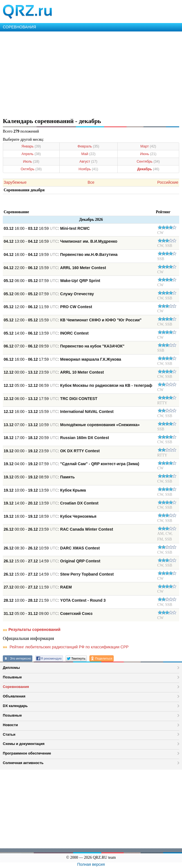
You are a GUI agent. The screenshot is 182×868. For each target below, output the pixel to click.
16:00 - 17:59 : (62, 359)
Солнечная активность (23, 763)
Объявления (14, 696)
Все (91, 182)
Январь (31, 146)
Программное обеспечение (27, 753)
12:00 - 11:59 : (48, 307)
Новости (10, 725)
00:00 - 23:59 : (54, 372)
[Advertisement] (91, 74)
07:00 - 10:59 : (72, 425)
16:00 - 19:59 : (61, 255)
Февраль (88, 146)
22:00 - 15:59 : (55, 268)
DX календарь (15, 706)
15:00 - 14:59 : (52, 561)
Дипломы (11, 668)
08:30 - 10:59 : (52, 548)
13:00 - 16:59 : (60, 241)
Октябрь (31, 169)
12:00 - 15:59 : (73, 320)
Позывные (12, 677)
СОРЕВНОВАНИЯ (19, 27)
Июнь (148, 154)
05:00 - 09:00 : (48, 613)
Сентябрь (148, 162)
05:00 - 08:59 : (39, 477)
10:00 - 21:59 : (55, 600)
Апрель (31, 154)
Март (148, 146)
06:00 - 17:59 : (50, 399)
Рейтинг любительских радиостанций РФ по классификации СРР (66, 647)
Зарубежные (15, 182)
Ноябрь (88, 169)
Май (88, 154)
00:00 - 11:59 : (38, 587)
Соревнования (16, 687)
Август (88, 162)
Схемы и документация (24, 744)
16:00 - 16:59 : (47, 228)
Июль (31, 162)
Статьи (9, 734)
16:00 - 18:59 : (50, 516)
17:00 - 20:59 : (56, 438)
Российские (168, 182)
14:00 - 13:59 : (46, 333)
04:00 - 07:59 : (71, 464)
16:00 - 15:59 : (59, 412)
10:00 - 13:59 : (45, 490)
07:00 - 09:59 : (64, 346)
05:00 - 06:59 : (78, 385)
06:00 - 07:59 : (52, 281)
